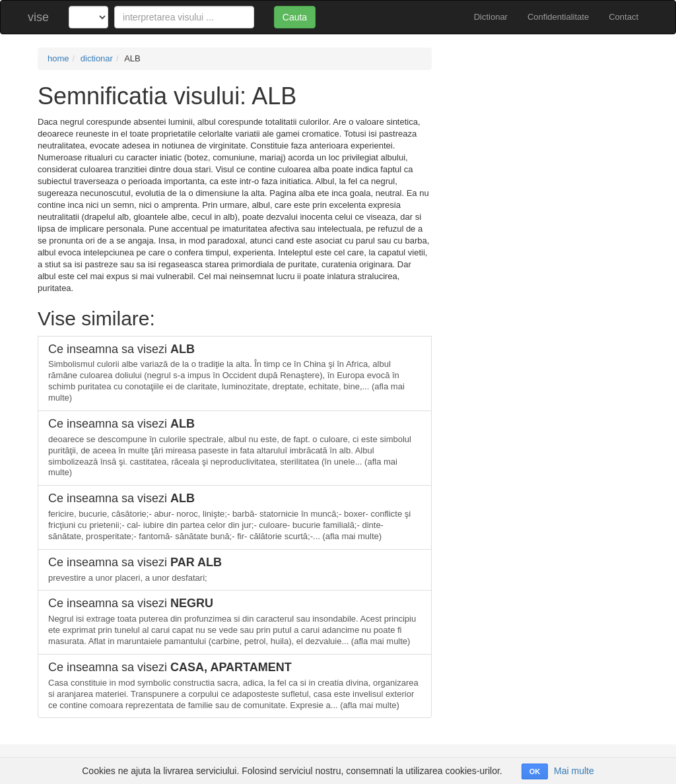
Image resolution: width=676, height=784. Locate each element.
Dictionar (491, 17)
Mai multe (574, 771)
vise (38, 17)
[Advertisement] (545, 130)
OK (535, 771)
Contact (624, 17)
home (58, 58)
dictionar (97, 58)
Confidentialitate (558, 17)
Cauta (295, 17)
